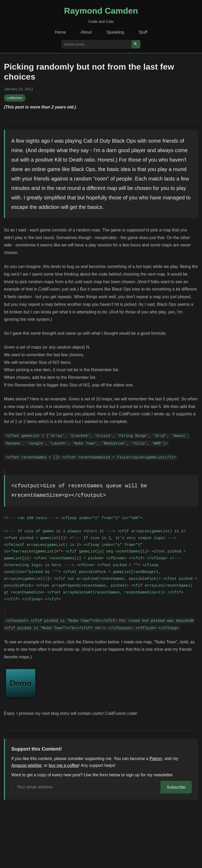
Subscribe (176, 787)
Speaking (115, 32)
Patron (156, 759)
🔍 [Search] (136, 44)
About (86, 32)
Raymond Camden (101, 11)
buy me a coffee (64, 765)
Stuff (143, 32)
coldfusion (15, 98)
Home (60, 32)
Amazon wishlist (26, 765)
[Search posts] (97, 44)
